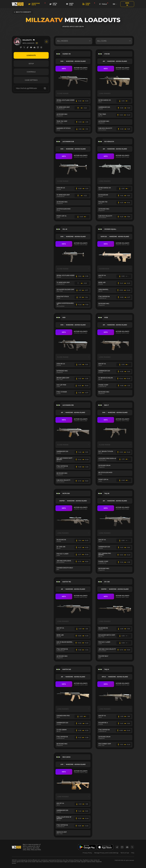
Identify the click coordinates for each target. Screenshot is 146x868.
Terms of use (125, 853)
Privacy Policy (87, 853)
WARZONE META (34, 4)
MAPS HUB (70, 4)
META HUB (53, 4)
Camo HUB (86, 4)
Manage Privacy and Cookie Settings (106, 853)
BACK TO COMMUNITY (23, 12)
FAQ (133, 853)
